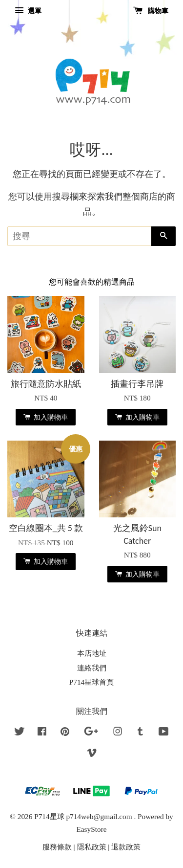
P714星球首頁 (91, 682)
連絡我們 (92, 668)
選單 (28, 11)
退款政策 (126, 847)
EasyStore (91, 829)
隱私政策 (92, 847)
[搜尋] (79, 236)
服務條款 (57, 847)
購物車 (151, 11)
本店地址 (92, 653)
